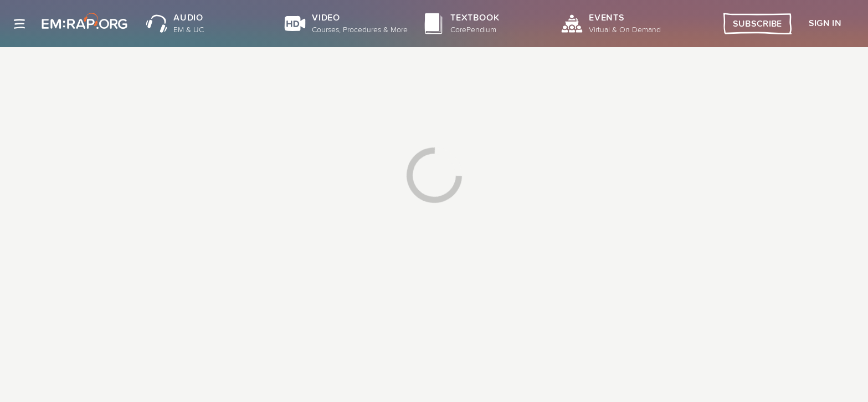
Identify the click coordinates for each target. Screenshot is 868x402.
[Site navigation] (19, 24)
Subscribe (757, 24)
